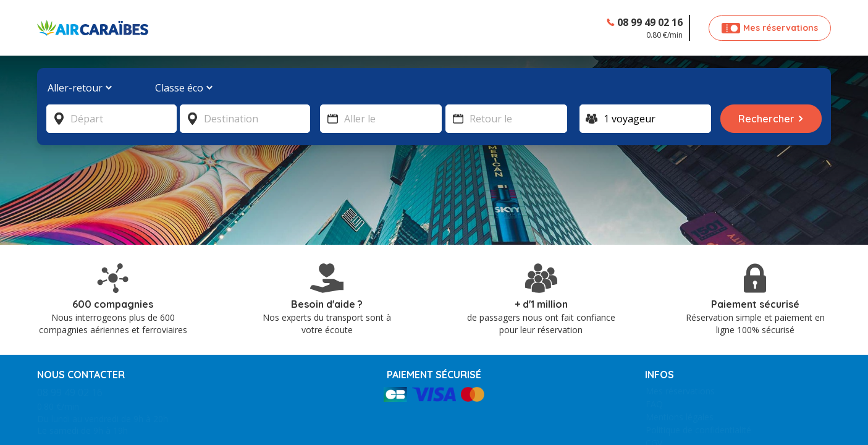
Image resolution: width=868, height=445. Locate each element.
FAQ (654, 356)
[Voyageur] (645, 119)
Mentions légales (680, 369)
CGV (654, 395)
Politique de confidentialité (698, 382)
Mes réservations (680, 343)
